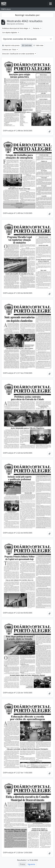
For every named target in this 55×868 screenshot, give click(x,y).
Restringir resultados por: (27, 15)
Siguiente (31, 864)
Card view (27, 45)
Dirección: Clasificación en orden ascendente (18, 54)
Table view (38, 45)
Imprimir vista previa (11, 45)
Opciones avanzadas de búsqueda (20, 39)
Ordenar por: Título (9, 50)
